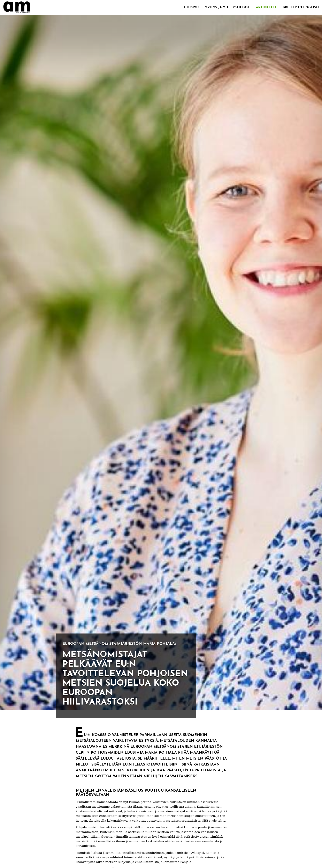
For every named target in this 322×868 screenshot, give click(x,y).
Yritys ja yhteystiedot (227, 7)
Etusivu (191, 7)
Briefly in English (301, 7)
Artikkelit (266, 7)
